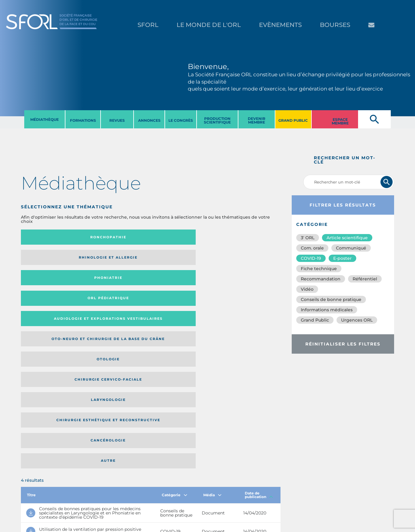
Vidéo (307, 289)
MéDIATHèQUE (45, 119)
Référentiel (365, 279)
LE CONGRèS (181, 120)
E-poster (342, 258)
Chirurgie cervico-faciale (244, 260)
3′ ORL (308, 238)
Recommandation (321, 279)
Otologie (181, 259)
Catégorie (174, 320)
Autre (245, 284)
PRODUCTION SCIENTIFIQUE (217, 120)
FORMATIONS (83, 120)
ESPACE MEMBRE (340, 121)
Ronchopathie (51, 237)
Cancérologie (181, 284)
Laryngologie (51, 284)
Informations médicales (327, 310)
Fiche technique (319, 269)
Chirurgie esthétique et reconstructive (111, 284)
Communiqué (351, 248)
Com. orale (312, 248)
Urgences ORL (357, 320)
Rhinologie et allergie (108, 237)
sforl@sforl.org (107, 495)
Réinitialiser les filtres (343, 344)
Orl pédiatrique (245, 237)
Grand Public (315, 320)
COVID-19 (311, 258)
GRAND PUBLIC (293, 120)
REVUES (117, 120)
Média (212, 320)
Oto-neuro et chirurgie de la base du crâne (110, 259)
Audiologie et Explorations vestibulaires (43, 259)
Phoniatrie (180, 237)
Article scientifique (347, 238)
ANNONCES (149, 120)
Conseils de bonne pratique (331, 299)
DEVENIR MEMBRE (257, 120)
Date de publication (259, 320)
